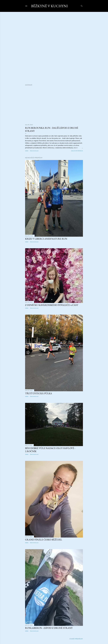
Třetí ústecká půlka (39, 393)
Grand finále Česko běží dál (44, 540)
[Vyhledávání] (82, 6)
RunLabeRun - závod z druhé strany (49, 628)
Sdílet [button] (27, 151)
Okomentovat (34, 151)
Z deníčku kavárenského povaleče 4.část (52, 305)
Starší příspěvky (76, 639)
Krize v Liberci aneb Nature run (46, 239)
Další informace (77, 151)
